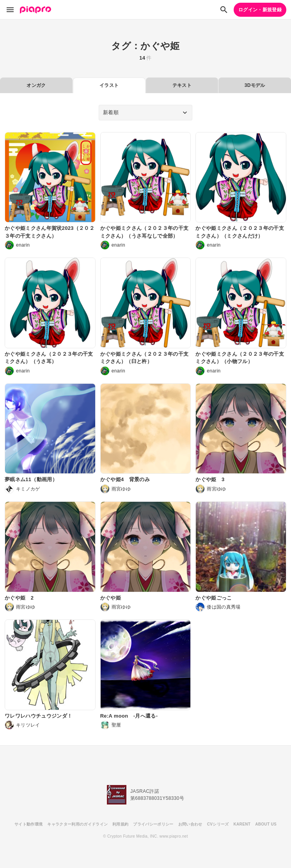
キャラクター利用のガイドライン (77, 824)
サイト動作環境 (28, 824)
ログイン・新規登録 (260, 10)
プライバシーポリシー (153, 824)
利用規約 (120, 824)
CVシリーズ (218, 824)
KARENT (242, 824)
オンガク (36, 85)
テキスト (182, 85)
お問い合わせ (190, 824)
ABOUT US (266, 824)
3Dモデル (255, 85)
